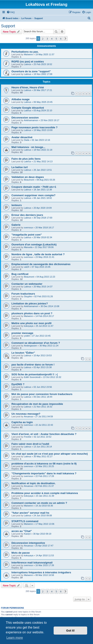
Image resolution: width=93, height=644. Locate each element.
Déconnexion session (25, 118)
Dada (27, 140)
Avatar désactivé (22, 137)
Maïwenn (28, 54)
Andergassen (30, 346)
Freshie (28, 437)
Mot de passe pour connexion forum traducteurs (42, 394)
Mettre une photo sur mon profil (31, 323)
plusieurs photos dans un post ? (32, 313)
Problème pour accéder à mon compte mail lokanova (45, 493)
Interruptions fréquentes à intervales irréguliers (41, 572)
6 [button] (61, 39)
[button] (65, 39)
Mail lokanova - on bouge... (28, 147)
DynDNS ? (18, 384)
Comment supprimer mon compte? (33, 195)
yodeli (27, 336)
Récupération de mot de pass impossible (37, 404)
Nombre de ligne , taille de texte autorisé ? (38, 254)
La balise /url (20, 167)
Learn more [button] (15, 638)
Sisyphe (28, 296)
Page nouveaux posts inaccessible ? (34, 127)
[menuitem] (11, 12)
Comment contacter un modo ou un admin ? (39, 503)
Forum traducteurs (23, 294)
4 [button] (52, 39)
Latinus (27, 64)
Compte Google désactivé (28, 108)
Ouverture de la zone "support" (31, 71)
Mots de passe (21, 553)
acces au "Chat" (22, 531)
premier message (22, 333)
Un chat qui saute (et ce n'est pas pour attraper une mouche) (50, 454)
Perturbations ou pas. (25, 52)
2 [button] (43, 39)
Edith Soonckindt (32, 377)
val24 (27, 267)
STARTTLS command (25, 521)
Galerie (16, 225)
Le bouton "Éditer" (23, 353)
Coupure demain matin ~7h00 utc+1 (34, 187)
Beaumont (29, 180)
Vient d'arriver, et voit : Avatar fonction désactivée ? (44, 434)
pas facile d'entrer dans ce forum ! (33, 365)
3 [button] (47, 39)
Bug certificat (20, 274)
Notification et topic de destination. (34, 483)
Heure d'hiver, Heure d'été (28, 87)
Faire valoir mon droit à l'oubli (30, 444)
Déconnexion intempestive (28, 543)
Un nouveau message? (26, 414)
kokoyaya (29, 326)
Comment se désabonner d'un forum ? (36, 343)
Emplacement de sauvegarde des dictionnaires (41, 264)
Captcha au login (22, 422)
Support (8, 26)
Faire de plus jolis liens (26, 159)
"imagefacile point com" (27, 235)
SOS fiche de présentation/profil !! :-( (35, 374)
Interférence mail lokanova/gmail (32, 563)
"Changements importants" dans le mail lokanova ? (44, 473)
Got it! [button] (71, 631)
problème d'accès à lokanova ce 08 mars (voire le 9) (44, 464)
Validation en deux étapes (28, 177)
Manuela (28, 247)
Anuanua (28, 416)
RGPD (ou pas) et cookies (28, 62)
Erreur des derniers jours (27, 215)
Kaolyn (27, 534)
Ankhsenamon (31, 120)
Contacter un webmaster (27, 284)
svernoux (28, 228)
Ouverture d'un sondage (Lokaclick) (34, 244)
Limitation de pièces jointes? (30, 304)
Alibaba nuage (20, 99)
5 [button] (56, 39)
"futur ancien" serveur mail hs (30, 513)
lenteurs (17, 205)
